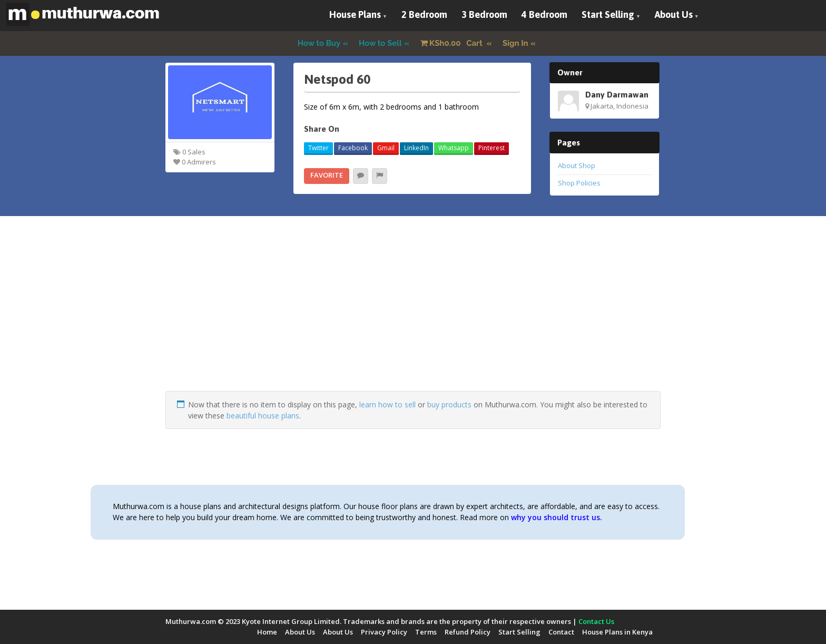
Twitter (318, 148)
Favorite (327, 175)
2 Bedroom (424, 14)
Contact (561, 632)
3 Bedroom (484, 14)
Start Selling (608, 14)
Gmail (386, 148)
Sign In (515, 43)
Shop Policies (579, 183)
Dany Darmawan (617, 94)
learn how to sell (387, 404)
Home (267, 632)
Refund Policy (468, 632)
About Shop (577, 165)
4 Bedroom (544, 14)
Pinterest (491, 148)
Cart (453, 43)
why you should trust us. (557, 517)
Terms (426, 632)
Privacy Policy (384, 632)
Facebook (353, 148)
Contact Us (596, 621)
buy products (449, 404)
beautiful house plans (263, 416)
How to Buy (319, 43)
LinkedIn (416, 148)
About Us (674, 14)
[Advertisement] (413, 317)
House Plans (355, 14)
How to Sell (380, 43)
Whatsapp (454, 148)
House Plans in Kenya (617, 632)
